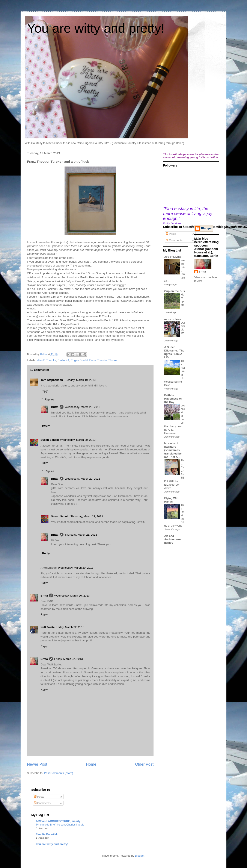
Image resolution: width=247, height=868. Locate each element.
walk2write (48, 627)
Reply (44, 391)
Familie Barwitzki (47, 834)
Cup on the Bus (175, 291)
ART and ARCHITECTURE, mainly (58, 821)
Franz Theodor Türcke (103, 360)
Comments (174, 240)
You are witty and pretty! (96, 28)
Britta (55, 407)
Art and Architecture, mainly (173, 539)
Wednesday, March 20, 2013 (82, 407)
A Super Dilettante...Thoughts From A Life (174, 352)
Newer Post (37, 764)
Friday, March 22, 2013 (70, 627)
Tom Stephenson (52, 380)
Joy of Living (173, 257)
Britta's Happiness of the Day (173, 399)
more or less (172, 319)
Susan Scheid (50, 440)
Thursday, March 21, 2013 (87, 516)
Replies (49, 399)
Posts (171, 234)
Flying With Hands (172, 500)
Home (91, 764)
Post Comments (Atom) (59, 773)
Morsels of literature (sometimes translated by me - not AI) (173, 450)
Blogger (140, 856)
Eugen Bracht (79, 360)
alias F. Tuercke (47, 360)
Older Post (144, 764)
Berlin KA (63, 360)
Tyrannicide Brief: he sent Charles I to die (60, 825)
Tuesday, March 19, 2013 (80, 380)
